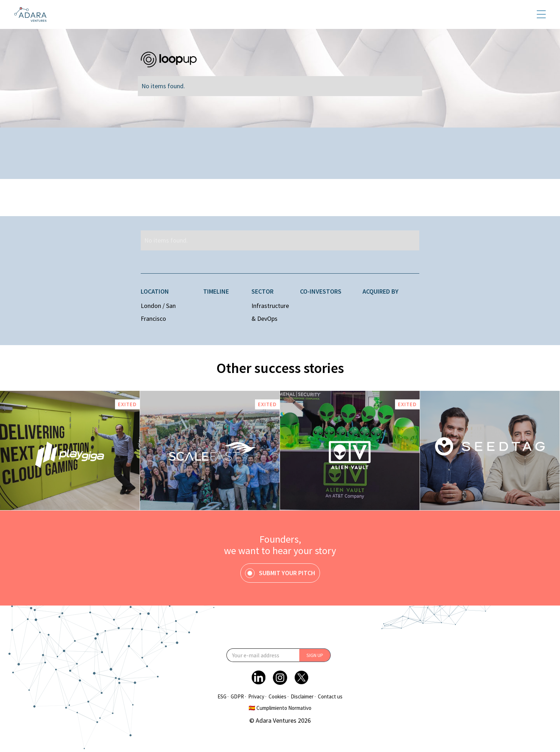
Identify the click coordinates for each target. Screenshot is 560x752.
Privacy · (257, 697)
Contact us (330, 697)
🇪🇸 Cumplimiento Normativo (280, 708)
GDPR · (238, 697)
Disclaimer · (303, 697)
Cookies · (279, 697)
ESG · (223, 697)
